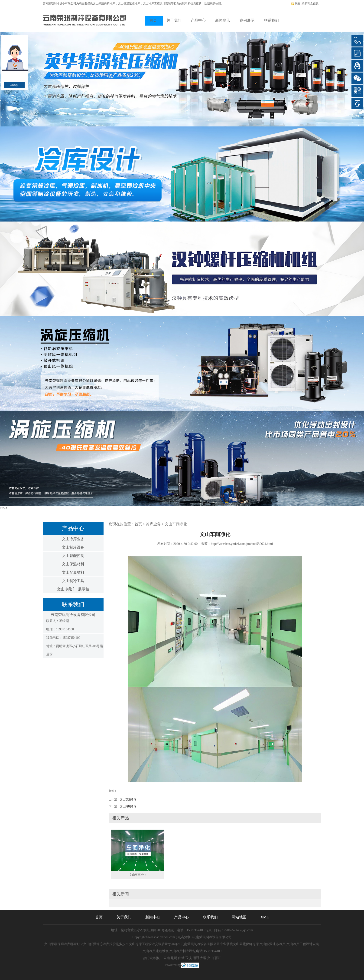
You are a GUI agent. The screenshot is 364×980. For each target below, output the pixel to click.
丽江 (218, 958)
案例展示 (247, 20)
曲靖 (181, 958)
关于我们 (174, 20)
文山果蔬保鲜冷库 (104, 3)
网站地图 (239, 917)
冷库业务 (153, 524)
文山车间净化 (176, 524)
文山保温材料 (73, 564)
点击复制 (184, 937)
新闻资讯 (223, 20)
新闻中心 (153, 917)
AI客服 (15, 85)
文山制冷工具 (73, 581)
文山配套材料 (73, 572)
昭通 (196, 958)
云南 (167, 958)
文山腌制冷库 (128, 806)
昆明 (174, 958)
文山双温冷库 (128, 799)
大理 (203, 958)
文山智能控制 (73, 556)
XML (265, 917)
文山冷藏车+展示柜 (73, 589)
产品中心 (198, 20)
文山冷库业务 (73, 539)
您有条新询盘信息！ (306, 3)
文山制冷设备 (73, 547)
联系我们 (271, 20)
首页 (153, 20)
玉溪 (188, 958)
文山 (211, 958)
